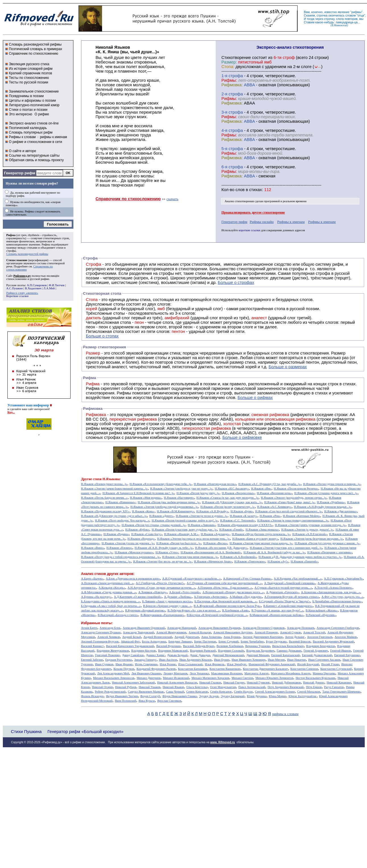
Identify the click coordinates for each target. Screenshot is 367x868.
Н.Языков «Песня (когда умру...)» (198, 493)
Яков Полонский (125, 701)
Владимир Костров (143, 651)
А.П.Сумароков (37, 285)
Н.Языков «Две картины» (341, 511)
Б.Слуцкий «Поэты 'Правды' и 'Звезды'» (284, 601)
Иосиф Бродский (308, 664)
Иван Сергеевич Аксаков (324, 660)
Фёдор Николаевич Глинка (180, 696)
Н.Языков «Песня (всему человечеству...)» (227, 507)
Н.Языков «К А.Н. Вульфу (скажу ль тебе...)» (164, 548)
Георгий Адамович (316, 651)
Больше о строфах (236, 282)
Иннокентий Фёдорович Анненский (272, 664)
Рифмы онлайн (262, 222)
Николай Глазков (210, 682)
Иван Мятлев (276, 660)
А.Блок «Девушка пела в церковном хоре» (133, 579)
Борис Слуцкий (228, 641)
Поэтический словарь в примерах (35, 49)
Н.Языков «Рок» (270, 516)
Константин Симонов (304, 669)
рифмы (356, 12)
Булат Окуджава (276, 641)
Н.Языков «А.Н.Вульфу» (212, 511)
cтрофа (236, 76)
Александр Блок (110, 628)
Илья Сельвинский (190, 664)
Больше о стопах (102, 336)
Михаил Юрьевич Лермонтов (274, 678)
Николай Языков (173, 687)
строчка (322, 15)
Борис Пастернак (205, 641)
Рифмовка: (232, 85)
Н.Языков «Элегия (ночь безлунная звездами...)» (312, 539)
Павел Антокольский (252, 687)
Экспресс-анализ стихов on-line (34, 123)
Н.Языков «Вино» (93, 548)
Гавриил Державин (289, 651)
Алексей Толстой (314, 632)
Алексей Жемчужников (171, 632)
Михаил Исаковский (176, 678)
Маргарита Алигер (256, 673)
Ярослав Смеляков (169, 701)
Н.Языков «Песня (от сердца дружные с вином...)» (327, 543)
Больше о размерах (288, 367)
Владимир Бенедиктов (320, 646)
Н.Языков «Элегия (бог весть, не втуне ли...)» (162, 561)
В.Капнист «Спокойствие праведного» (288, 606)
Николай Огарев (102, 687)
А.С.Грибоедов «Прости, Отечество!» (160, 583)
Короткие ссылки (17, 296)
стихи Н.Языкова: (107, 479)
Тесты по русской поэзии (28, 82)
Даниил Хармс (155, 655)
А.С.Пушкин (15, 288)
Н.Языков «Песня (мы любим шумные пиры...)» (169, 502)
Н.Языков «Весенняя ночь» (274, 493)
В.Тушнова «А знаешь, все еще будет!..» (277, 610)
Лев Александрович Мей (113, 673)
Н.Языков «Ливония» (202, 525)
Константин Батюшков (193, 669)
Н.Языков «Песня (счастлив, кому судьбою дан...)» (184, 530)
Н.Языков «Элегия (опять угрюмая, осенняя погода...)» (310, 525)
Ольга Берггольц (197, 687)
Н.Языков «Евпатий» (304, 561)
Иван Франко (124, 664)
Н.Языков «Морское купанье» (134, 552)
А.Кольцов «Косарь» (112, 588)
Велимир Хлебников (230, 646)
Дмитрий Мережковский (228, 655)
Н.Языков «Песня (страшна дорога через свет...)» (326, 493)
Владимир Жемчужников (113, 651)
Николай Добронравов (286, 682)
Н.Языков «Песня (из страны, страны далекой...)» (153, 525)
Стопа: (228, 67)
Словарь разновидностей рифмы (35, 44)
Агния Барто (89, 628)
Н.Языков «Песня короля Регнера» (296, 489)
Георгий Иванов (340, 651)
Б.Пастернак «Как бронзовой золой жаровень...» (225, 601)
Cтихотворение (236, 58)
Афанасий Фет (130, 641)
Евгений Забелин (92, 660)
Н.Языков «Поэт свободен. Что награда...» (122, 520)
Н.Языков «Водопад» (141, 539)
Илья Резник (168, 664)
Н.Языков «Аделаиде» (215, 534)
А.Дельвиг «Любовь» (178, 597)
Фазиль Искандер (92, 696)
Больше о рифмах (255, 398)
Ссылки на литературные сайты (34, 155)
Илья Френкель (215, 664)
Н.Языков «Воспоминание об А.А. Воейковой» (211, 552)
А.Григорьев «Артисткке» (211, 597)
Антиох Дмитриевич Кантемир (263, 637)
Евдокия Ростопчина (119, 660)
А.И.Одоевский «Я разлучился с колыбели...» (191, 579)
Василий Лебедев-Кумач (199, 646)
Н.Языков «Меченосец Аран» (213, 561)
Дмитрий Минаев (258, 655)
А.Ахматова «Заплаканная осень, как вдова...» (331, 592)
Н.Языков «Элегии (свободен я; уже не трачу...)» (181, 489)
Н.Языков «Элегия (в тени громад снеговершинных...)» (293, 520)
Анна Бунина (232, 637)
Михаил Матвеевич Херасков (210, 678)
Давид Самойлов (133, 655)
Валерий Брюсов (300, 641)
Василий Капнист (92, 646)
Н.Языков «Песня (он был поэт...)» (179, 543)
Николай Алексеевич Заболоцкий (133, 682)
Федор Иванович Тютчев (122, 696)
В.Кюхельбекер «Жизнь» (322, 610)
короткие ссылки (250, 230)
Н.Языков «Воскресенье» (238, 493)
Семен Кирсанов (197, 692)
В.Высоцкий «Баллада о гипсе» (118, 615)
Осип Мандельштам (223, 687)
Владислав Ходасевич (260, 651)
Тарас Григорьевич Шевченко (341, 692)
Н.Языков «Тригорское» (250, 561)
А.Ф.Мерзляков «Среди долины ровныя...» (109, 592)
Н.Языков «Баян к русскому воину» (255, 539)
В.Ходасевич (33, 288)
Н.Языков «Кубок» (137, 530)
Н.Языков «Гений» (231, 530)
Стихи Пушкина (26, 731)
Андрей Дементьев (187, 637)
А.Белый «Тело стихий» (185, 592)
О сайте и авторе (22, 151)
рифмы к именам (53, 137)
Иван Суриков (104, 664)
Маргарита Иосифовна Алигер (291, 673)
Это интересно (20, 114)
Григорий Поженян (107, 655)
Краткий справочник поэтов (30, 73)
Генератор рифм (19, 173)
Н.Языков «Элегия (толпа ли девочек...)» (128, 543)
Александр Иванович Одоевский (144, 628)
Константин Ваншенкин (225, 669)
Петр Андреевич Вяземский (285, 687)
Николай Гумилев (258, 682)
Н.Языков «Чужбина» (331, 502)
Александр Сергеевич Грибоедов (338, 628)
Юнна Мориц (278, 696)
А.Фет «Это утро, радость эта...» (342, 597)
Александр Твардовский (138, 632)
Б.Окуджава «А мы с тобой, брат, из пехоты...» (111, 606)
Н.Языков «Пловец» (119, 548)
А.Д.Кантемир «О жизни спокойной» (138, 597)
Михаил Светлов (242, 678)
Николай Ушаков (149, 687)
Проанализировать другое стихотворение (253, 212)
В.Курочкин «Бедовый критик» (145, 610)
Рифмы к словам (22, 137)
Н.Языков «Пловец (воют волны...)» (104, 484)
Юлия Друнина (257, 696)
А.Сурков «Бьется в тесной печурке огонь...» (283, 588)
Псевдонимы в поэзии (26, 96)
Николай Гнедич (234, 682)
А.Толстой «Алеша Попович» (333, 588)
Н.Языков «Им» (261, 489)
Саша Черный (175, 692)
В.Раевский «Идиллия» (321, 615)
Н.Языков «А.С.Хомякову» (274, 507)
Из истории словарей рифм (31, 69)
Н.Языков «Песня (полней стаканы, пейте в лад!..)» (185, 520)
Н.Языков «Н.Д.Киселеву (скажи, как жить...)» (232, 502)
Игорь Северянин (146, 664)
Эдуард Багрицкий (233, 696)
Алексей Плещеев (266, 632)
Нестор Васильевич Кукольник (315, 678)
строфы (11, 251)
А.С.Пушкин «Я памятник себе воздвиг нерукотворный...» (224, 583)
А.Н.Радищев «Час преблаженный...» (298, 579)
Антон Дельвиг (295, 637)
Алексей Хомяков (109, 637)
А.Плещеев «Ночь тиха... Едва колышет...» (225, 588)
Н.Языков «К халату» (244, 516)
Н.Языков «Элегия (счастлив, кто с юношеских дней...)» (286, 548)
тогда (311, 19)
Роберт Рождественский (110, 692)
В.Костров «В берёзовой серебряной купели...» (217, 615)
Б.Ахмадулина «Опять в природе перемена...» (111, 601)
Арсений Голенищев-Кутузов (100, 641)
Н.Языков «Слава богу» (146, 534)
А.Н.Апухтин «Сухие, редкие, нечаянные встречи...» (161, 588)
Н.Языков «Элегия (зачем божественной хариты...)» (114, 489)
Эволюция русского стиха (29, 64)
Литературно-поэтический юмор (34, 105)
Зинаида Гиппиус (146, 660)
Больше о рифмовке (242, 437)
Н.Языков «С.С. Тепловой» (237, 520)
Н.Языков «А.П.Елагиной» (309, 534)
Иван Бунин (222, 660)
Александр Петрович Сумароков (264, 628)
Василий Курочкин (168, 646)
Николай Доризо (314, 682)
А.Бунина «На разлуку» (96, 597)
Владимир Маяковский (173, 651)
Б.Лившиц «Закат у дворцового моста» (167, 601)
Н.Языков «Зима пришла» (262, 530)
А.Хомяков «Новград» (152, 592)
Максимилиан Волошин (227, 673)
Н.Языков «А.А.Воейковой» (238, 557)
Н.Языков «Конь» (143, 511)
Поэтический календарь (28, 128)
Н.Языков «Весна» (215, 543)
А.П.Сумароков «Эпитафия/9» (344, 579)
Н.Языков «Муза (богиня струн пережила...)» (261, 534)
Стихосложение (17, 260)
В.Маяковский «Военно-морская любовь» (276, 615)
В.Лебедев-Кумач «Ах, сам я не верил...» (194, 610)
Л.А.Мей (49, 288)
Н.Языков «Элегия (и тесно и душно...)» (202, 516)
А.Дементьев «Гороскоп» (282, 592)
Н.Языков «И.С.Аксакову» (232, 489)
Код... (11, 412)
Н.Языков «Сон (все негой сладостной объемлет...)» (288, 511)
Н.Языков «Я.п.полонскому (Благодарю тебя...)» (160, 484)
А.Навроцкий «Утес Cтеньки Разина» (247, 579)
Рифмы (124, 393)
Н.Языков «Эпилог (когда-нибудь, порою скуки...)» (294, 498)
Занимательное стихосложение (34, 91)
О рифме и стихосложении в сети (35, 142)
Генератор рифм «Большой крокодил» (85, 731)
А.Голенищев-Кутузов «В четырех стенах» (292, 597)
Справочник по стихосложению (33, 54)
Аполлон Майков (346, 637)
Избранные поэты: (97, 623)
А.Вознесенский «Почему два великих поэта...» (233, 592)
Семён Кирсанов (221, 692)
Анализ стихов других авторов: (108, 574)
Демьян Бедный (177, 655)
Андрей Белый (131, 637)
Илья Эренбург (236, 664)
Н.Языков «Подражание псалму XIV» (105, 511)
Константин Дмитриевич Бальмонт (266, 669)
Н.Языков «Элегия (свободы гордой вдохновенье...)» (164, 507)
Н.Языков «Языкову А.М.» (181, 534)
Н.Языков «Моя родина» (146, 498)
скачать (172, 199)
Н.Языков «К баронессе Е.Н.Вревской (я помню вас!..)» (138, 493)
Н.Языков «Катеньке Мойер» (301, 516)
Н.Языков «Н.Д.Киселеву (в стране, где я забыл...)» (114, 516)
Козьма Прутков (124, 669)
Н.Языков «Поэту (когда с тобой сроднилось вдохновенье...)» (120, 557)
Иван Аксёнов (168, 660)
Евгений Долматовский (317, 655)
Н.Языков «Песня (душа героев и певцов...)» (332, 484)
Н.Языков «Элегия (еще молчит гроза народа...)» (261, 543)
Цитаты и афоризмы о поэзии (32, 101)
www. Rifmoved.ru (223, 742)
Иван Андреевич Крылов (195, 660)
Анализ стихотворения (239, 201)
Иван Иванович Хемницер (249, 660)
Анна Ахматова (211, 637)
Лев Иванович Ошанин (146, 673)
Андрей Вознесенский (158, 637)
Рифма (11, 235)
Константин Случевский (336, 669)
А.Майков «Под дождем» (246, 597)
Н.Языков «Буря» (242, 511)
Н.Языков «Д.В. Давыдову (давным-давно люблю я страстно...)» (300, 557)
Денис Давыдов (200, 655)
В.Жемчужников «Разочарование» (162, 615)
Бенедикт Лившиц (180, 641)
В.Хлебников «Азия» (235, 610)
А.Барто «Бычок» (92, 579)
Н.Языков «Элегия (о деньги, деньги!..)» (307, 530)
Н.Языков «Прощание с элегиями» (329, 552)
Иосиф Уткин (330, 664)
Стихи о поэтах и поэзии (28, 110)
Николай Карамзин (339, 682)
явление (344, 12)
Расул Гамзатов (334, 687)
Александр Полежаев (300, 628)
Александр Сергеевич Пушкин (101, 632)
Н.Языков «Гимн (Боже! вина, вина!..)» (289, 502)
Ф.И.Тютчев (56, 285)
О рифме (42, 114)
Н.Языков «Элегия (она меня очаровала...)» (190, 557)
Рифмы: (229, 80)
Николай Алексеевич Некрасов (177, 682)
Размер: (229, 62)
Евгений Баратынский (285, 655)
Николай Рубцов (126, 687)
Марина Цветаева (324, 673)
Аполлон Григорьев (320, 637)
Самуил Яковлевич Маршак (146, 692)
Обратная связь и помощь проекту (36, 160)
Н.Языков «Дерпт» (161, 516)
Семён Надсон (243, 692)
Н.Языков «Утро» (167, 552)
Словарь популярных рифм (31, 132)
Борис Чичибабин (252, 641)
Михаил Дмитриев (149, 678)
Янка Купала (147, 701)
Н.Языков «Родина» (116, 534)
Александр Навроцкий (182, 628)
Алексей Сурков (290, 632)
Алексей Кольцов (200, 632)
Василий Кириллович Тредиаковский (130, 646)
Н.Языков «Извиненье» (120, 502)
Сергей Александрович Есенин (275, 692)
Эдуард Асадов (209, 696)
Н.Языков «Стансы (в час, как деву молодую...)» (227, 498)
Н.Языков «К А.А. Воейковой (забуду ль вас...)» (274, 552)
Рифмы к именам (291, 222)
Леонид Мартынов (175, 673)
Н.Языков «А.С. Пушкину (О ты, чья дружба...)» (270, 484)
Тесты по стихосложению (29, 78)
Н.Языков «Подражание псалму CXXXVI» (245, 525)
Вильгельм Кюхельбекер (288, 646)
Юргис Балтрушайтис (303, 696)
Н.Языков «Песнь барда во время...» (104, 498)
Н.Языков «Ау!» (278, 561)
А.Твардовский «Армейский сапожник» (290, 583)
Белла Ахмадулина (154, 641)
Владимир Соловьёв (231, 651)
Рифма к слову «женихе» (22, 293)
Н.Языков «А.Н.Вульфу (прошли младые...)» (323, 507)
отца (361, 15)
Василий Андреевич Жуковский (333, 641)
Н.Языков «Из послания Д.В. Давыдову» (221, 548)
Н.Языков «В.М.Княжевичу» (175, 511)
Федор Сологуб (150, 696)
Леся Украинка (199, 673)
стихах (256, 190)
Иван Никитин (296, 660)
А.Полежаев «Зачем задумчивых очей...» (107, 583)
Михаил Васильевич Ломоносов (114, 678)
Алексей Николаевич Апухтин (233, 632)
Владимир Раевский (203, 651)
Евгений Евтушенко (347, 655)
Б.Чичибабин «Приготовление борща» (337, 601)
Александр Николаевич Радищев (219, 628)
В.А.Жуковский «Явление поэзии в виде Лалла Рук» (227, 606)
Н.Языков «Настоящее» (179, 498)
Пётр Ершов (314, 687)
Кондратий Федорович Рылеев (156, 669)
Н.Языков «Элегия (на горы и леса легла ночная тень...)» (193, 539)
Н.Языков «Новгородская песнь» (215, 484)
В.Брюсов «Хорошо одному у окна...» (167, 606)
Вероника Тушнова (257, 646)
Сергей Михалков (309, 692)
